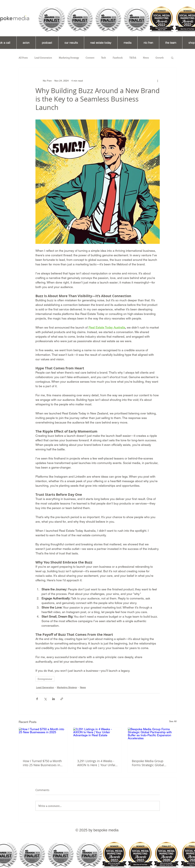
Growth (160, 58)
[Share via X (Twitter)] (45, 699)
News (146, 58)
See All (173, 721)
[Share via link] (62, 699)
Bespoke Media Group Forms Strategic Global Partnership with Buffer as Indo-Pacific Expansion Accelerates (150, 763)
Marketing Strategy (69, 58)
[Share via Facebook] (37, 699)
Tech (104, 58)
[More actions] (158, 81)
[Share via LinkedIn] (53, 699)
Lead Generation (43, 58)
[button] (172, 58)
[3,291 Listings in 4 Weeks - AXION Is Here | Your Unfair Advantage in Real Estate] (97, 741)
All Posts (23, 58)
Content (90, 58)
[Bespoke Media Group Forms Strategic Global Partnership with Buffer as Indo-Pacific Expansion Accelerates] (152, 741)
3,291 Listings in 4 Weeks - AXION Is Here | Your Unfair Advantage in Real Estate (97, 763)
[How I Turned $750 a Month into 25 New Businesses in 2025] (43, 741)
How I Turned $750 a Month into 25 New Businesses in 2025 (42, 763)
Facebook (118, 58)
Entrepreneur (45, 679)
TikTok (133, 58)
